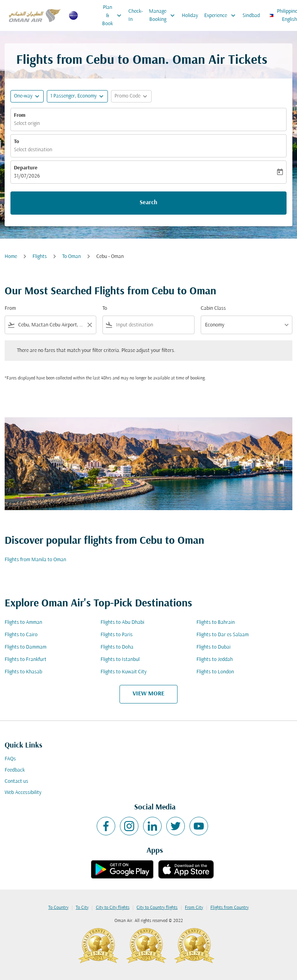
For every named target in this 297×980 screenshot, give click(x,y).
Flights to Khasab (23, 672)
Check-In (136, 15)
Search (148, 203)
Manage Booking (164, 15)
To (16, 142)
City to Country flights (157, 908)
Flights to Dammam (26, 647)
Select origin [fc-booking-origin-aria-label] (27, 124)
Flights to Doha (117, 647)
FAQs (10, 759)
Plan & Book (114, 15)
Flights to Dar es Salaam (223, 635)
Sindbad (251, 16)
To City (82, 908)
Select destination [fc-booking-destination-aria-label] (33, 150)
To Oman (72, 257)
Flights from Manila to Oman (35, 560)
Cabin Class (213, 308)
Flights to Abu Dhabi (122, 622)
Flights (40, 257)
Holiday (190, 16)
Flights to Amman (23, 622)
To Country (58, 908)
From (20, 115)
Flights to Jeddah (215, 660)
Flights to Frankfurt (26, 660)
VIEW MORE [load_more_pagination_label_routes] (148, 694)
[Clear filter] (89, 325)
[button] (77, 96)
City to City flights (113, 908)
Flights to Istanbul (120, 660)
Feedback (15, 770)
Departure (26, 168)
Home (11, 257)
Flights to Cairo (21, 635)
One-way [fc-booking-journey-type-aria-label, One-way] (23, 96)
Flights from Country (230, 908)
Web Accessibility (23, 793)
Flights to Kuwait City (124, 672)
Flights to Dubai (213, 647)
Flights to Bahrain (216, 622)
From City (194, 908)
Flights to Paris (117, 635)
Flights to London (215, 672)
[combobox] (50, 325)
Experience (222, 15)
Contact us (16, 781)
